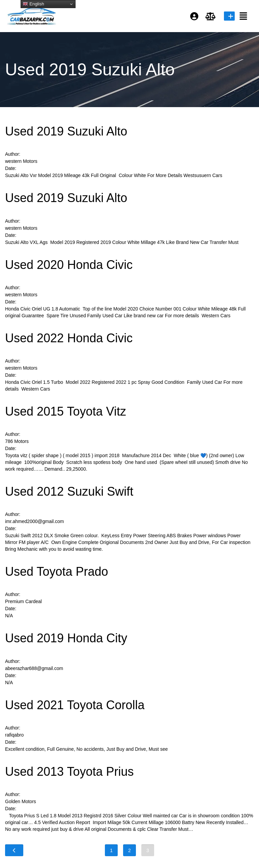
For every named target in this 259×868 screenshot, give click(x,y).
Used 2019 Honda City (66, 638)
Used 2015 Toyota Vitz (66, 411)
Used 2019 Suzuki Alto (66, 131)
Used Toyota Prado (57, 572)
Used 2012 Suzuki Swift (69, 491)
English (33, 4)
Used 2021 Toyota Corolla (75, 705)
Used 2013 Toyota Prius (69, 772)
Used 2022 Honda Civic (69, 338)
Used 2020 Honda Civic (69, 265)
